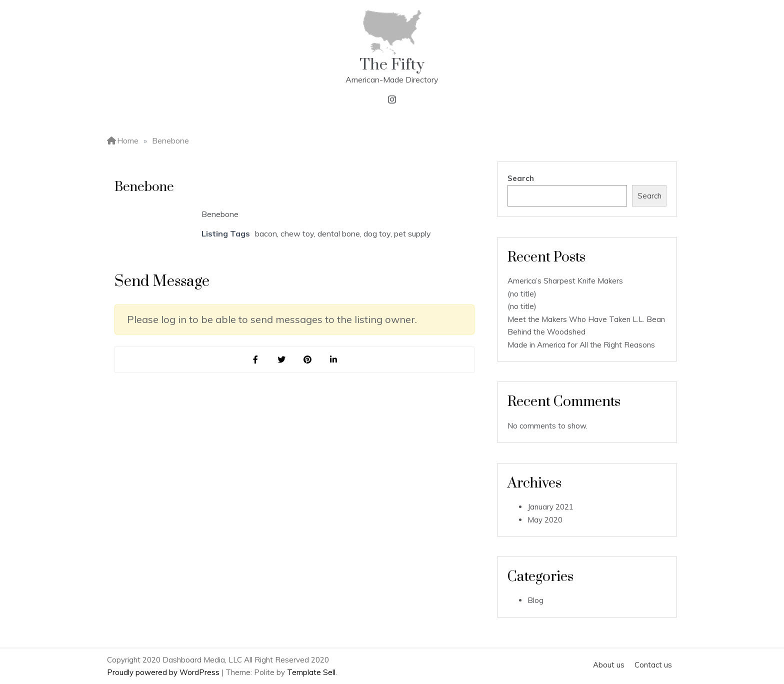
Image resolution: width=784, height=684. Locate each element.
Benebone (220, 214)
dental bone (339, 233)
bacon (266, 233)
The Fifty (392, 65)
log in (174, 319)
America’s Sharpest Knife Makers (565, 281)
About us (609, 665)
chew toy (297, 233)
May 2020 (545, 520)
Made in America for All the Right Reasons (581, 345)
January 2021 (550, 507)
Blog (535, 600)
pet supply (412, 233)
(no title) (522, 294)
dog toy (377, 233)
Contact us (653, 665)
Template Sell (311, 672)
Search (521, 178)
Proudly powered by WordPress (164, 672)
